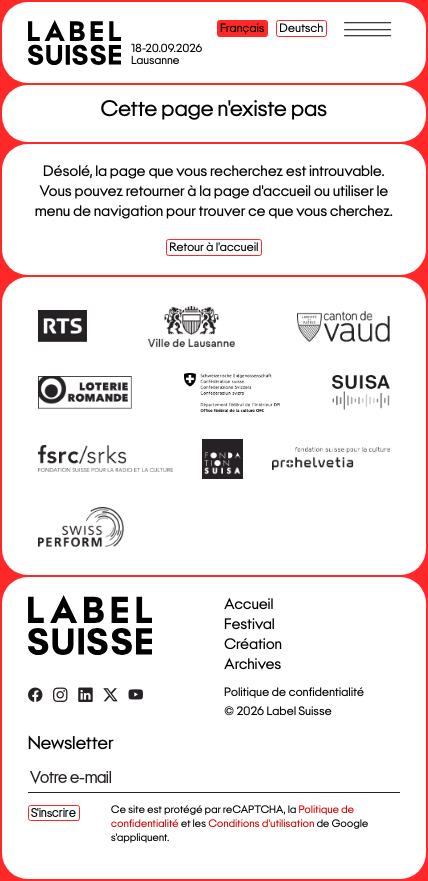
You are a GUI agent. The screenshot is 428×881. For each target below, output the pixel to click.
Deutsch (302, 28)
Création (253, 644)
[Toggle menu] (367, 29)
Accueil (248, 604)
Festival (249, 624)
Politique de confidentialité (294, 692)
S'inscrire (53, 812)
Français (242, 28)
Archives (252, 664)
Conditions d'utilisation (261, 824)
